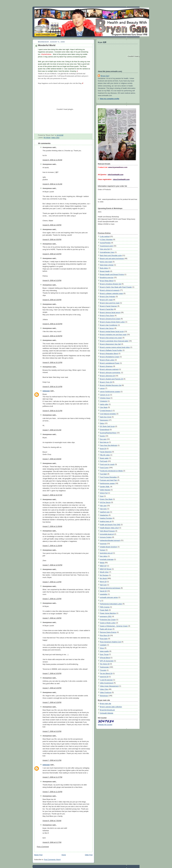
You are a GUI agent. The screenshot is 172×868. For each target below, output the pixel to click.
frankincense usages (107, 483)
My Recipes (104, 575)
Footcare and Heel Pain (108, 480)
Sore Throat (104, 654)
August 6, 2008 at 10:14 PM (52, 387)
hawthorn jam (105, 512)
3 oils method (105, 236)
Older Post (89, 855)
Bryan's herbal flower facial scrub (112, 331)
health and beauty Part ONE (110, 525)
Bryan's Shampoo (106, 366)
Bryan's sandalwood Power (110, 363)
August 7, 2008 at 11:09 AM (52, 526)
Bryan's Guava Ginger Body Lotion (112, 322)
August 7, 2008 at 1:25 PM (52, 599)
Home (64, 855)
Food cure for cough (107, 464)
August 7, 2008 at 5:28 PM (52, 702)
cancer (102, 388)
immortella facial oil (107, 534)
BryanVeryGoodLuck (107, 710)
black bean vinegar (107, 265)
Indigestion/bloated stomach (110, 540)
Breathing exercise (107, 277)
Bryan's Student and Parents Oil (111, 379)
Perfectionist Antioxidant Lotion (111, 604)
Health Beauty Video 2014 (109, 528)
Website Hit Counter (105, 725)
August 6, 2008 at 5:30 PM (52, 300)
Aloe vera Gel (105, 249)
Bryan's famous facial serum (110, 312)
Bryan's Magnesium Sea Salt (110, 344)
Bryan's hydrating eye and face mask (113, 335)
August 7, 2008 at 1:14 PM (52, 582)
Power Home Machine (108, 613)
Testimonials (104, 667)
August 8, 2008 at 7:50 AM (52, 821)
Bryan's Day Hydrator (108, 296)
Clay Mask (104, 407)
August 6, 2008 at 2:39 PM (52, 225)
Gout (102, 496)
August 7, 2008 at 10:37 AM (52, 495)
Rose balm (104, 639)
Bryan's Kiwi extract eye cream (111, 338)
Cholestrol (104, 401)
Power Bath (104, 610)
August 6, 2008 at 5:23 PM (52, 280)
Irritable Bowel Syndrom (108, 547)
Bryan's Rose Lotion (107, 360)
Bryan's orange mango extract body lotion (115, 347)
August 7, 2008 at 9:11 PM (52, 760)
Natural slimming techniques (110, 588)
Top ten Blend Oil (106, 673)
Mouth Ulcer (104, 572)
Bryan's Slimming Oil (107, 376)
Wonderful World (47, 45)
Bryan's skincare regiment (109, 369)
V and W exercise (106, 680)
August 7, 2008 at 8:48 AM (52, 459)
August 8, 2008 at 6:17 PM (52, 842)
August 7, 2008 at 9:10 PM (52, 731)
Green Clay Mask (106, 499)
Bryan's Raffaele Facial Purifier (111, 350)
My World (47, 138)
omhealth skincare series (109, 597)
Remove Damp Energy (108, 632)
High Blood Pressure (107, 531)
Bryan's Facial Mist (107, 309)
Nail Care (103, 585)
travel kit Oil (104, 677)
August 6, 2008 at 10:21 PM (52, 411)
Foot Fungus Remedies (108, 477)
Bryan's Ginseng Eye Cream (110, 319)
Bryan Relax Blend (107, 281)
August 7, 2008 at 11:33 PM (52, 792)
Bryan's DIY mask (106, 300)
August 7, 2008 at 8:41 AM (52, 430)
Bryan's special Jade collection (111, 707)
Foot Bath (103, 474)
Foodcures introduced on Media (111, 471)
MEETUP (103, 566)
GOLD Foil (104, 493)
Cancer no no (105, 395)
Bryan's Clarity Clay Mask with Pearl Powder (116, 287)
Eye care (103, 439)
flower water (104, 458)
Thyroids (103, 670)
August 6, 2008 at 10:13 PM (52, 363)
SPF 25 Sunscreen (107, 661)
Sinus (102, 648)
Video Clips (55, 138)
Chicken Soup (105, 398)
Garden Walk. (105, 487)
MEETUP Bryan (106, 569)
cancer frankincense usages (110, 392)
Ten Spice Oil (105, 664)
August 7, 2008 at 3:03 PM (52, 673)
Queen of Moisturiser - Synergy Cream (114, 626)
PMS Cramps (105, 607)
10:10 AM (60, 135)
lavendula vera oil (106, 553)
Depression (104, 420)
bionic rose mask (106, 262)
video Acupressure (107, 683)
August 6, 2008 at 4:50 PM (52, 240)
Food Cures (104, 468)
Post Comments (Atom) (52, 860)
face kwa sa (104, 442)
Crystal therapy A (106, 411)
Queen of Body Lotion (108, 623)
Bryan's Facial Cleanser (108, 306)
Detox (102, 423)
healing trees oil (106, 521)
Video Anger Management (109, 686)
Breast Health (105, 271)
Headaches (104, 515)
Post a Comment (43, 847)
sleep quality (104, 651)
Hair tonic (103, 509)
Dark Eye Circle (105, 417)
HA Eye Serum (105, 502)
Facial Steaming (106, 452)
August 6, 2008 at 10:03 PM (52, 324)
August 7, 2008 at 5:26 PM (52, 688)
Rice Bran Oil (105, 635)
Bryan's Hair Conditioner (109, 325)
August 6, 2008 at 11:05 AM (52, 160)
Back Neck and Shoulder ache (111, 255)
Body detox (104, 268)
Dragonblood (105, 430)
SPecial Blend (105, 658)
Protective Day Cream (108, 620)
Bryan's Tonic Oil (106, 382)
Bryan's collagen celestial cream (111, 293)
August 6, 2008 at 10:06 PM (52, 336)
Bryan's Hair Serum (107, 328)
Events (102, 436)
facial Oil (103, 449)
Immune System (106, 537)
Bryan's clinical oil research (110, 290)
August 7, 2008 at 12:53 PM (52, 565)
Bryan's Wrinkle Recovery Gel (111, 385)
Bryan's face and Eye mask (110, 303)
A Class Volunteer (106, 239)
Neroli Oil (103, 591)
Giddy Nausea (105, 490)
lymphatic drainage (107, 559)
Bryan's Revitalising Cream (110, 357)
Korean (102, 550)
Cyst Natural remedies (108, 414)
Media (102, 563)
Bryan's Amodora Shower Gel (111, 284)
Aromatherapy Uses (107, 252)
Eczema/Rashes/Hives (108, 433)
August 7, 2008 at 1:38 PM (52, 618)
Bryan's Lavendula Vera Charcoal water (114, 341)
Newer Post (38, 855)
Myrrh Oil (103, 582)
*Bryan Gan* (105, 76)
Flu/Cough (104, 461)
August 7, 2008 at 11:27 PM (52, 777)
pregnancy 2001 (106, 616)
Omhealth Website (107, 713)
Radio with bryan (106, 629)
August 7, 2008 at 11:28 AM (52, 546)
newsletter (104, 594)
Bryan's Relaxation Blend (109, 354)
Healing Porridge (106, 518)
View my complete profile (110, 99)
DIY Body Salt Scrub (107, 426)
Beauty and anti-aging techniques (112, 258)
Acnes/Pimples (105, 243)
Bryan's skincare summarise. (110, 373)
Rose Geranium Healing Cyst (110, 642)
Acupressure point (106, 246)
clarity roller (104, 404)
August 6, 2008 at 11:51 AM (52, 184)
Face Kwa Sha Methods (108, 445)
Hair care (103, 506)
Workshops (104, 696)
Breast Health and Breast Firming (112, 274)
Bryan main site (105, 704)
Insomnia (103, 544)
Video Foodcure (106, 692)
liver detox (104, 556)
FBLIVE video (105, 455)
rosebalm (103, 645)
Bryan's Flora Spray (107, 316)
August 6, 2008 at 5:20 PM (52, 254)
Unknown (46, 391)
